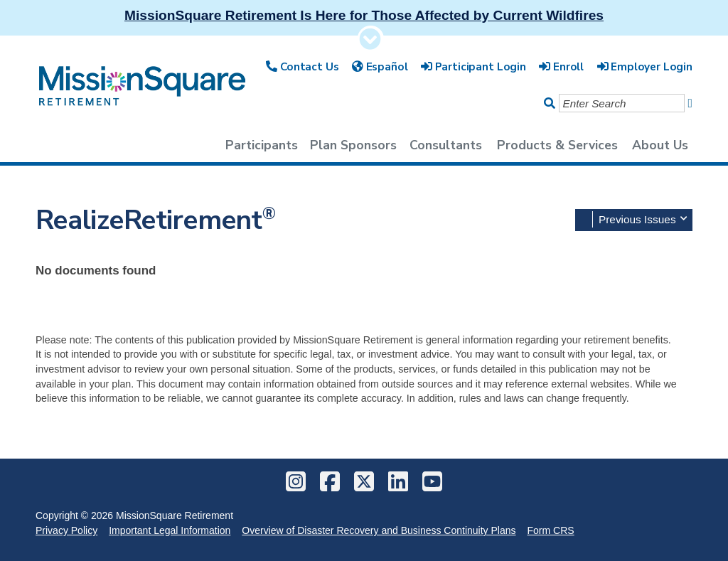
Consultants (446, 145)
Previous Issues (643, 219)
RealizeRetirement (156, 220)
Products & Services (557, 145)
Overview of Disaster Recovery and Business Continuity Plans (379, 530)
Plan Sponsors (353, 145)
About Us (660, 145)
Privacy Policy (66, 530)
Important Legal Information (170, 530)
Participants (262, 145)
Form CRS (551, 530)
